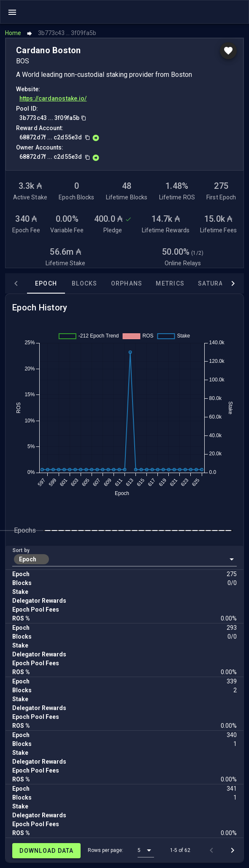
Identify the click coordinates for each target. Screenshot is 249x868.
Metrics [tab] (170, 283)
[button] (124, 559)
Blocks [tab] (85, 283)
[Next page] (233, 850)
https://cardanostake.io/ (53, 98)
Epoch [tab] (46, 283)
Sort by (21, 550)
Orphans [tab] (127, 283)
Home (13, 33)
